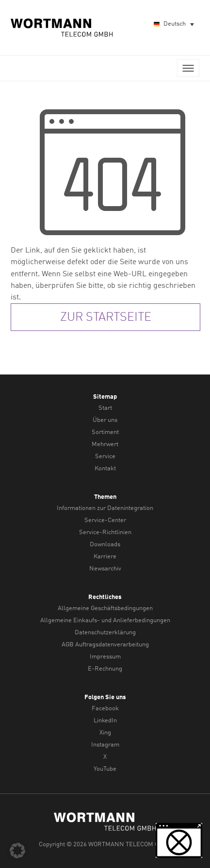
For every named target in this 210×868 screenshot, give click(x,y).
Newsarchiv (105, 569)
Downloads (105, 545)
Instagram (105, 745)
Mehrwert (105, 444)
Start (105, 408)
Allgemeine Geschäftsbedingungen (105, 608)
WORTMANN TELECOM (62, 28)
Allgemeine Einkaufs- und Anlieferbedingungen (105, 621)
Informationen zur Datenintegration (105, 508)
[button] (17, 851)
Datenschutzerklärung (105, 633)
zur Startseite (106, 318)
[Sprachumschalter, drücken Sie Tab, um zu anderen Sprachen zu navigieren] (173, 24)
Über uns (105, 420)
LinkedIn (105, 721)
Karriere (105, 557)
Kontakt (105, 469)
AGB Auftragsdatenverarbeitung (105, 645)
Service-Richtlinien (105, 532)
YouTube (105, 769)
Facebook (105, 709)
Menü (188, 68)
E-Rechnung (105, 669)
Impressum (105, 657)
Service (105, 456)
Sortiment (105, 432)
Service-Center (105, 520)
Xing (105, 733)
